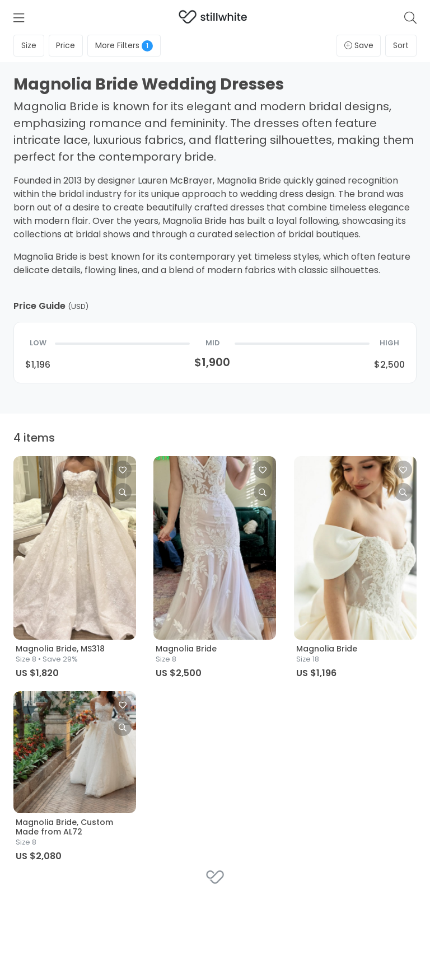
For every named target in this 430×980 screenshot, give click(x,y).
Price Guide (51, 306)
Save (359, 45)
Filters (124, 46)
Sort (401, 45)
